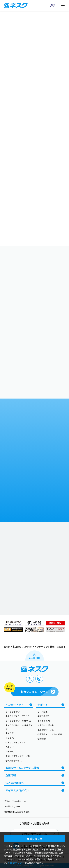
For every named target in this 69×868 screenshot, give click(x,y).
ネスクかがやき (13, 712)
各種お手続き (44, 716)
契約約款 (42, 739)
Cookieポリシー (12, 806)
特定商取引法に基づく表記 (17, 812)
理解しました (35, 839)
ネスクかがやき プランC (17, 716)
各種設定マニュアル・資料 (50, 734)
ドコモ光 (10, 738)
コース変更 (43, 712)
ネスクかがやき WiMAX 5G (18, 721)
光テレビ (10, 747)
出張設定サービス (46, 730)
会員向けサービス (14, 761)
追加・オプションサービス (18, 756)
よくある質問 (44, 721)
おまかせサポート (46, 725)
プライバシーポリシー (15, 801)
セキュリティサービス (16, 742)
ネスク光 (10, 733)
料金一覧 (10, 751)
